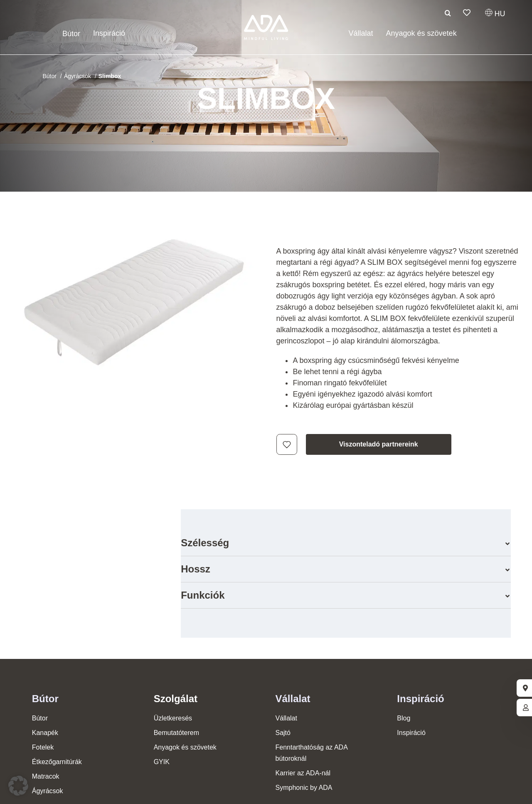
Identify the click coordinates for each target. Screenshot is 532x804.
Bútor (45, 699)
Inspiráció (420, 699)
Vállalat (293, 699)
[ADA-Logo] (266, 19)
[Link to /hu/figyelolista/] (467, 12)
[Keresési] (448, 13)
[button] (346, 543)
